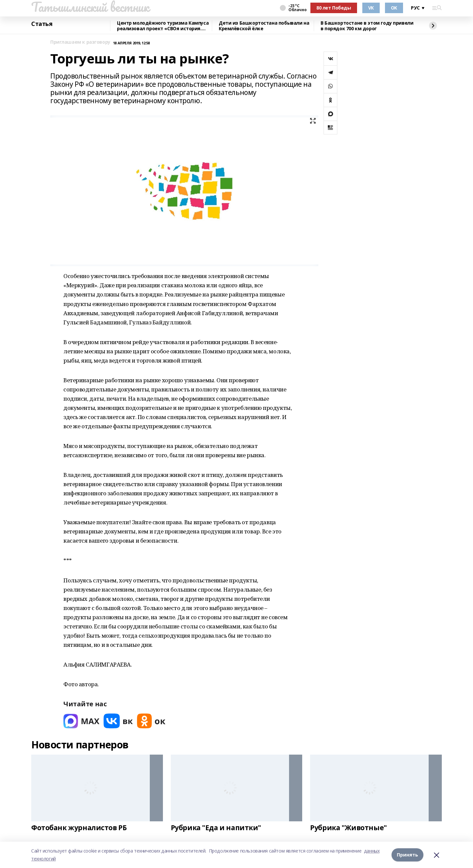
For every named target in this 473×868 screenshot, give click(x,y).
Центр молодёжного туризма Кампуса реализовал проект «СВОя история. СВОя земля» (163, 26)
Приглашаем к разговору (80, 42)
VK (371, 8)
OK (394, 8)
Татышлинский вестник (90, 7)
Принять (407, 855)
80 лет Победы (334, 8)
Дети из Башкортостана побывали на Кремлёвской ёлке (264, 26)
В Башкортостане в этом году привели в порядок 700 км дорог (367, 26)
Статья (42, 24)
